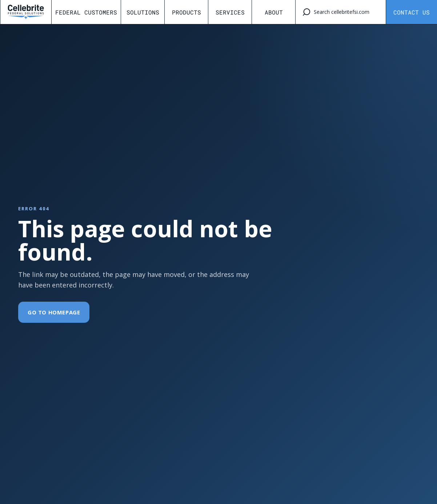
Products (187, 12)
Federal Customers (86, 12)
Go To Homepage (54, 312)
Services (230, 12)
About (274, 12)
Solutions (143, 12)
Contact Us (412, 12)
